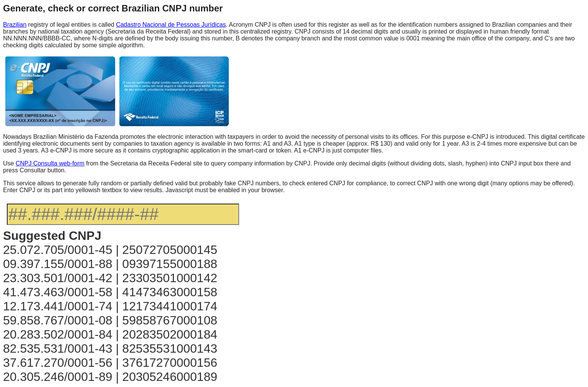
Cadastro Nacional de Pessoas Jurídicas (171, 25)
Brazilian (15, 25)
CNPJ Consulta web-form (50, 163)
